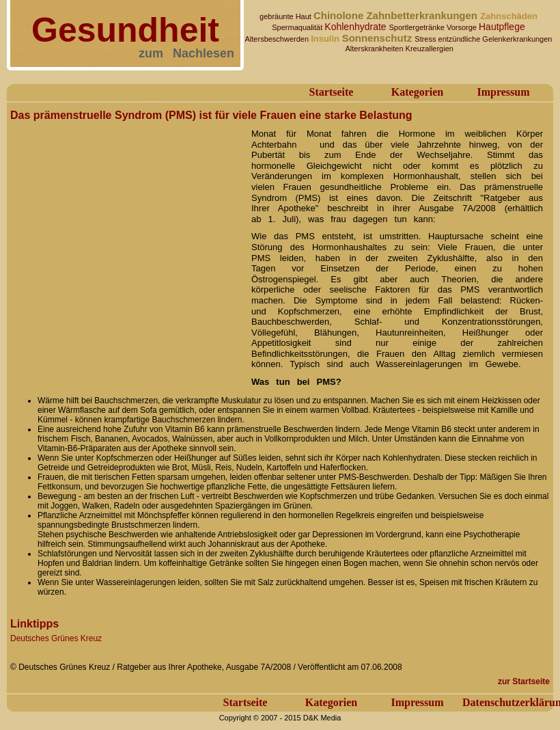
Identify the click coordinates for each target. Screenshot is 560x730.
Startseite (332, 92)
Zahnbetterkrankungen (423, 15)
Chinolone (340, 15)
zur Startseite (524, 681)
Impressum (503, 92)
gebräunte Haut (286, 16)
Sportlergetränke (418, 27)
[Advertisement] (135, 253)
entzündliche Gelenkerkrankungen (495, 39)
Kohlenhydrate (356, 27)
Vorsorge (463, 27)
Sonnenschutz (379, 38)
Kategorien (417, 92)
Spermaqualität (298, 27)
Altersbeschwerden (278, 39)
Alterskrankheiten (375, 49)
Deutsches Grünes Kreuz (56, 638)
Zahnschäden (509, 16)
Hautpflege (502, 27)
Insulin (326, 39)
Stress (426, 39)
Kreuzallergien (430, 49)
